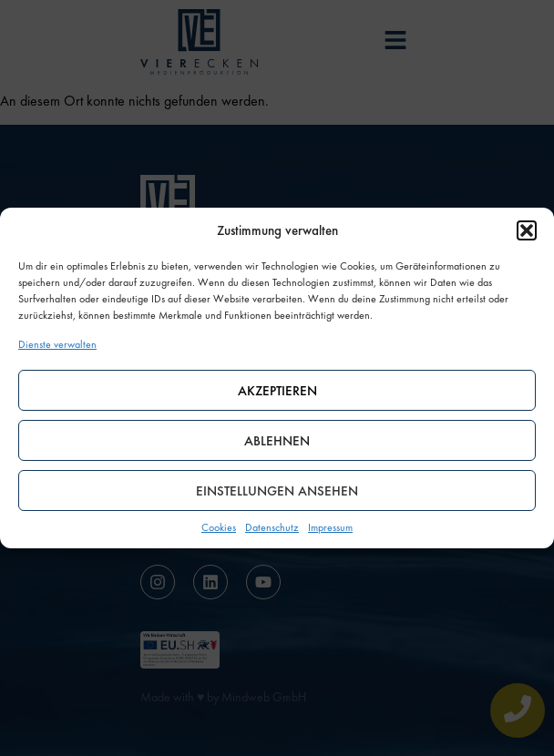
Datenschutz (272, 527)
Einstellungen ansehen (277, 491)
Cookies (219, 527)
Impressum (330, 527)
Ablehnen (277, 441)
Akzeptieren (277, 391)
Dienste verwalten (57, 344)
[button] (527, 230)
